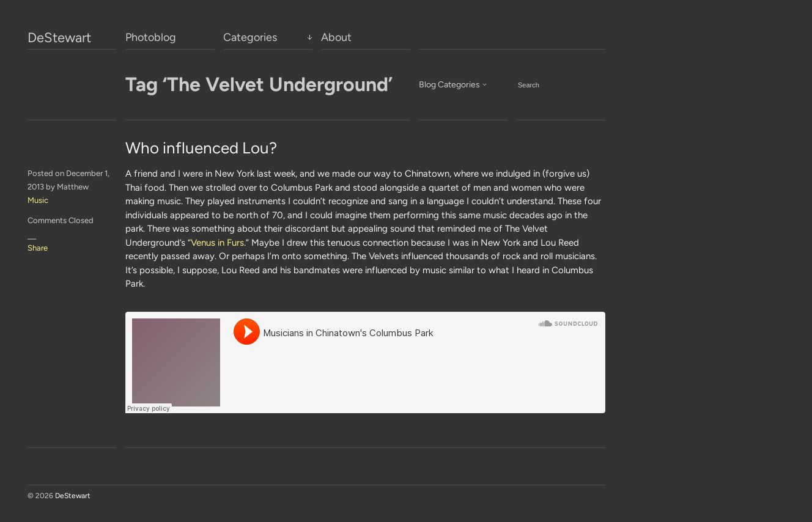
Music (38, 200)
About (336, 37)
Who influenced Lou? (201, 148)
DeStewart (59, 38)
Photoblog (151, 37)
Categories (250, 37)
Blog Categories (449, 85)
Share (38, 248)
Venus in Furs (217, 243)
